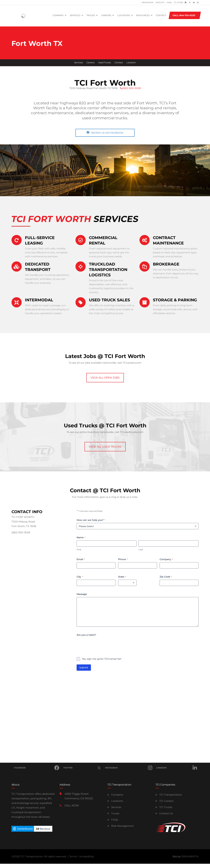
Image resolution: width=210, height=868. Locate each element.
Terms (73, 856)
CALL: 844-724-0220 (184, 15)
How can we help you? (91, 520)
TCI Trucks (164, 807)
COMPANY (58, 15)
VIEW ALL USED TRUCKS (105, 447)
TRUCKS (91, 15)
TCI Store (178, 3)
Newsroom (148, 3)
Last (141, 549)
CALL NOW (72, 805)
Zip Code (166, 577)
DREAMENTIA (190, 856)
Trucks (113, 813)
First (79, 549)
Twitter (82, 766)
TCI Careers (164, 801)
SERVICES (75, 15)
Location (131, 63)
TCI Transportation (169, 795)
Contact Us (164, 813)
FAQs (169, 3)
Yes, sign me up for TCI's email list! (102, 659)
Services (79, 63)
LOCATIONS (124, 15)
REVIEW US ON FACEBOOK (105, 133)
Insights (160, 3)
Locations (115, 801)
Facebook (37, 768)
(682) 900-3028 (130, 88)
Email (81, 559)
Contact (119, 63)
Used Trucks (105, 63)
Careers (90, 63)
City (80, 577)
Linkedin (177, 768)
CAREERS (106, 15)
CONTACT (161, 15)
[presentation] (102, 644)
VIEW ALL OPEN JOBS (105, 378)
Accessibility (87, 856)
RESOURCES (143, 15)
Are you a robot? (86, 635)
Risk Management (121, 826)
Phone (123, 559)
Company (166, 559)
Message (82, 594)
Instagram (129, 768)
